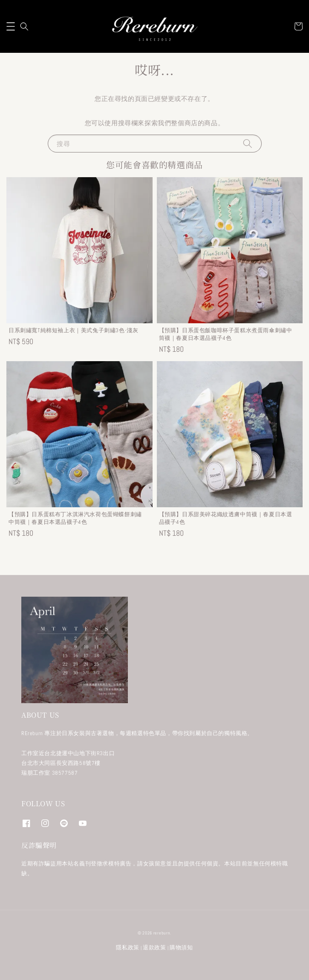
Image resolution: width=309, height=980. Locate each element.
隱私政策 (128, 947)
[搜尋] (248, 143)
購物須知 (181, 947)
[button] (11, 26)
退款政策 (154, 947)
